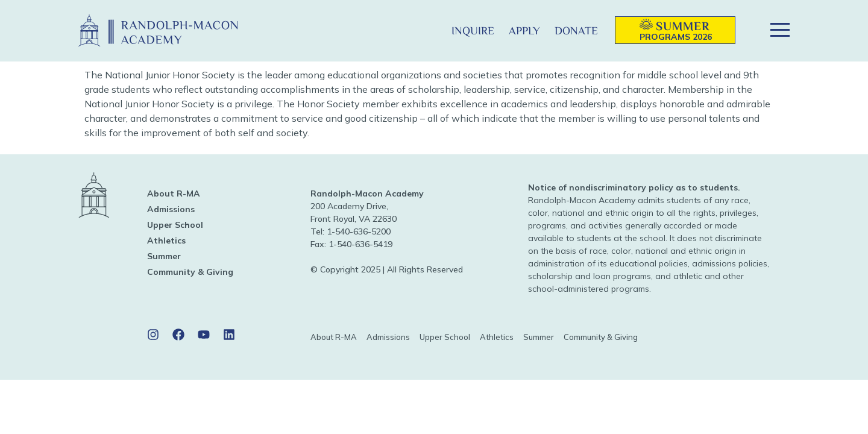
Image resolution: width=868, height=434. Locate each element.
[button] (425, 30)
